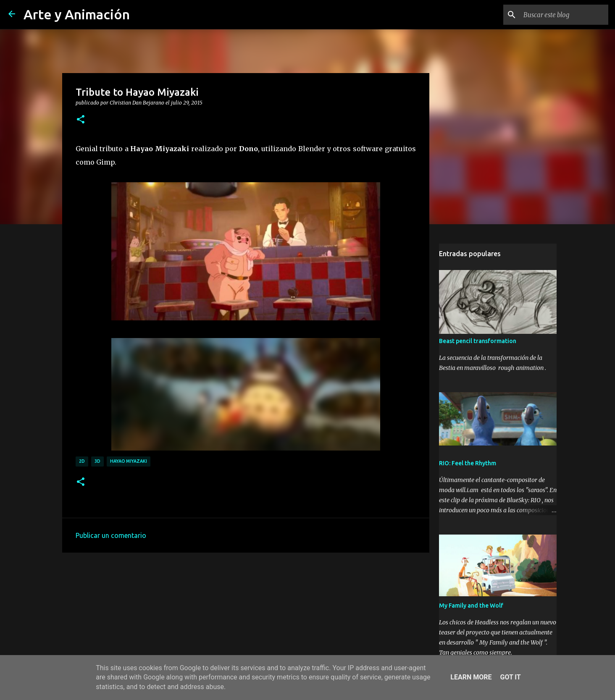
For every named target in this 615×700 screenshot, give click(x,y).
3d (97, 461)
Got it (510, 677)
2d (82, 461)
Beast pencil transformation (478, 341)
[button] (81, 120)
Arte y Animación (77, 14)
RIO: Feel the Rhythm (468, 463)
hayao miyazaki (129, 461)
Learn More (471, 677)
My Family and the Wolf (471, 606)
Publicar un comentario (111, 535)
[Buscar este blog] (564, 15)
